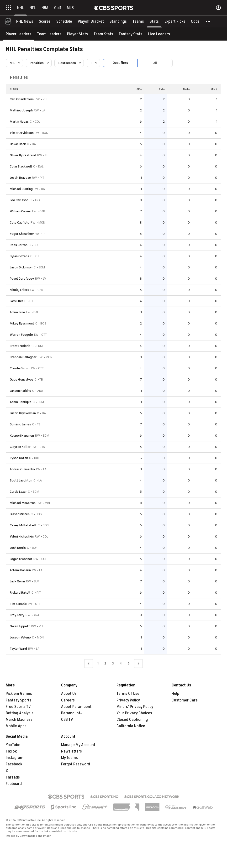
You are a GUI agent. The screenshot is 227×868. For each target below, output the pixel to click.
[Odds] (195, 21)
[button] (208, 21)
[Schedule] (64, 21)
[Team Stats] (103, 34)
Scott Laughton (21, 480)
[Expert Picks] (175, 21)
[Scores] (45, 21)
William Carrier (20, 211)
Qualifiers (120, 63)
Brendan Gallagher (23, 357)
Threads (13, 777)
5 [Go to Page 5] (129, 663)
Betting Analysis (20, 713)
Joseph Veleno (20, 637)
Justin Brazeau (20, 178)
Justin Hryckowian (23, 413)
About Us (69, 694)
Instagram (15, 758)
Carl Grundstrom (22, 99)
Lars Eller (16, 301)
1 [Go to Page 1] (98, 663)
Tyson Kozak (19, 458)
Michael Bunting (21, 189)
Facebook (14, 764)
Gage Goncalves (22, 379)
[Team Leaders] (49, 34)
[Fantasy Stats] (131, 34)
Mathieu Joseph (21, 110)
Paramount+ (72, 713)
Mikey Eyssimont (22, 323)
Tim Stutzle (18, 604)
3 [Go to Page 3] (113, 663)
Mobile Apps (16, 726)
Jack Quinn (17, 581)
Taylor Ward (18, 649)
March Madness (19, 720)
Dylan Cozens (19, 256)
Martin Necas (19, 122)
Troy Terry (17, 615)
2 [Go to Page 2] (105, 663)
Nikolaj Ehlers (19, 290)
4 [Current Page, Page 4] (121, 663)
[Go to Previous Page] (89, 664)
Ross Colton (19, 245)
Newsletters (71, 751)
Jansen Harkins (20, 391)
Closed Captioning (132, 720)
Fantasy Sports (18, 700)
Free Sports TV (18, 707)
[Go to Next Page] (138, 664)
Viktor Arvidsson (22, 133)
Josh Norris (18, 548)
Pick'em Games (19, 694)
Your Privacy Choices (134, 713)
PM (162, 89)
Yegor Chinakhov (22, 234)
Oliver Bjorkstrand (23, 155)
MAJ (186, 89)
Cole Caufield (20, 222)
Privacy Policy (128, 700)
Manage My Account (78, 745)
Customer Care (185, 700)
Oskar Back (18, 144)
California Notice (131, 726)
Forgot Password (76, 764)
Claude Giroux (20, 368)
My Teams (69, 758)
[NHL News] (25, 21)
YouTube (13, 745)
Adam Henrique (21, 402)
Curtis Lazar (18, 492)
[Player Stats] (77, 34)
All (155, 63)
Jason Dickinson (21, 267)
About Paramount (76, 707)
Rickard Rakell (20, 593)
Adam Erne (17, 312)
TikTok (11, 751)
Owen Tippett (20, 626)
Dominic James (20, 424)
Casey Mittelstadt (23, 525)
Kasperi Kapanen (22, 436)
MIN (214, 89)
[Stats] (154, 21)
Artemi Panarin (20, 570)
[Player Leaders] (18, 34)
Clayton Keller (20, 447)
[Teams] (138, 21)
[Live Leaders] (159, 34)
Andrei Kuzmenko (22, 469)
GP (139, 89)
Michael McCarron (23, 503)
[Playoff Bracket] (91, 21)
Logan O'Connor (21, 559)
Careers (68, 700)
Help (175, 694)
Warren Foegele (21, 335)
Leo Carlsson (19, 200)
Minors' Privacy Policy (135, 707)
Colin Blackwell (21, 166)
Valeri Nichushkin (22, 536)
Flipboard (14, 784)
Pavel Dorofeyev (22, 279)
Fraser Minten (20, 514)
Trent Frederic (20, 346)
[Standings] (118, 21)
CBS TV (67, 720)
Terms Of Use (128, 694)
